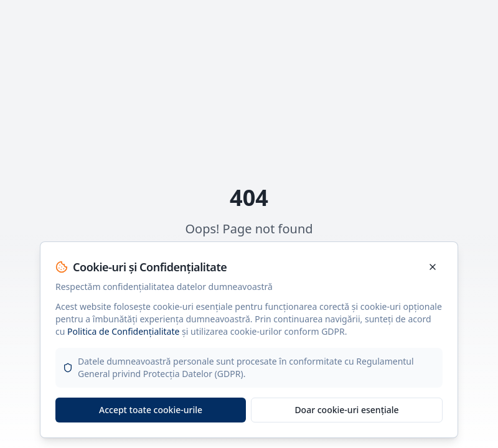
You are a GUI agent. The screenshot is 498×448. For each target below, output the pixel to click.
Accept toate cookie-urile (151, 410)
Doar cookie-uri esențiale (346, 410)
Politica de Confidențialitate (123, 331)
